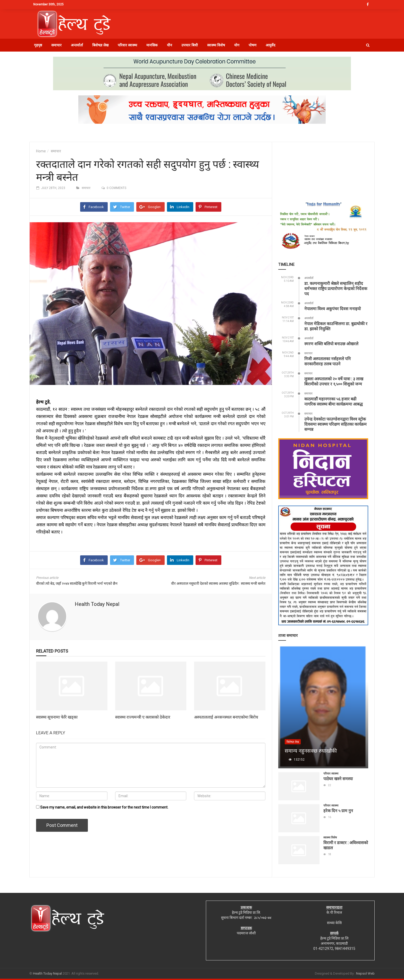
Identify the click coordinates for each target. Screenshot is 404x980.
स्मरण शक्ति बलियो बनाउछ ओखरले (331, 344)
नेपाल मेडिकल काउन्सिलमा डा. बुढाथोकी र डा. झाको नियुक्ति (336, 326)
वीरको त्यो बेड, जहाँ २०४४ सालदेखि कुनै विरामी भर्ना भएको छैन (77, 583)
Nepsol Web (365, 973)
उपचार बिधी (190, 45)
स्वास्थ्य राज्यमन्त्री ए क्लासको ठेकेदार (143, 717)
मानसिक (152, 45)
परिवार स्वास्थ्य (127, 45)
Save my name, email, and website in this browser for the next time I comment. (104, 807)
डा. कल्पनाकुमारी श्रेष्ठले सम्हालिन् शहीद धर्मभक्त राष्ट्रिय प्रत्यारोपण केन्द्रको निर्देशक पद (336, 288)
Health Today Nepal (97, 604)
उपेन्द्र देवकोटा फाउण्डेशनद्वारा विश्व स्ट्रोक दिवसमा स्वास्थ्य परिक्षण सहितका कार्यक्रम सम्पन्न (335, 424)
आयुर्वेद (270, 45)
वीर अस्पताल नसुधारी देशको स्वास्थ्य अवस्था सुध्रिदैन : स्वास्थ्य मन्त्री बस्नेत (218, 583)
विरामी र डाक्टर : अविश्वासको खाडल (346, 845)
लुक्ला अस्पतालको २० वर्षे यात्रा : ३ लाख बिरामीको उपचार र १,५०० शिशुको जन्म (334, 381)
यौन (170, 45)
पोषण (252, 45)
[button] (368, 45)
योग (237, 45)
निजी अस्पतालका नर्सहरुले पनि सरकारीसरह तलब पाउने (327, 361)
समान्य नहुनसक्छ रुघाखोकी (311, 751)
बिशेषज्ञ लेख (100, 45)
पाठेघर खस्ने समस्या (338, 779)
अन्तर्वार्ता (77, 45)
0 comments (116, 188)
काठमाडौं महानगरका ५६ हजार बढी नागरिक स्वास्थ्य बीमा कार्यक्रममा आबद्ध (334, 401)
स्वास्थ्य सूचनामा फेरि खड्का (57, 717)
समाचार (56, 45)
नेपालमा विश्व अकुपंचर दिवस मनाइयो (333, 308)
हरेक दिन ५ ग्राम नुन (338, 810)
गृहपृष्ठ (38, 45)
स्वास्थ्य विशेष (216, 45)
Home (41, 151)
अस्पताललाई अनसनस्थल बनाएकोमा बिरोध (226, 717)
